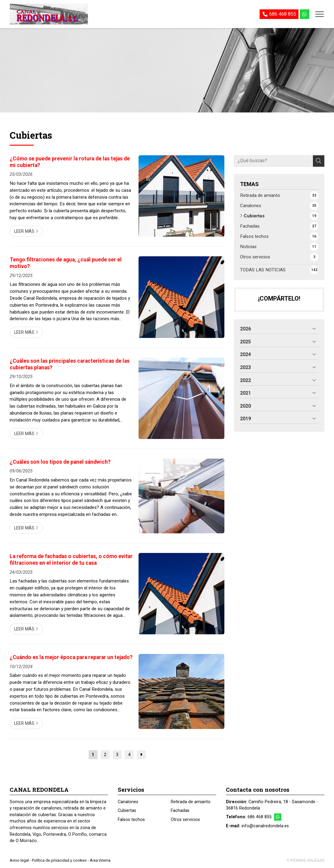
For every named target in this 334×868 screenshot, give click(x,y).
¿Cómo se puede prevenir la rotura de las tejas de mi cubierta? (70, 162)
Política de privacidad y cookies (59, 860)
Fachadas (180, 811)
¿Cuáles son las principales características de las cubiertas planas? (70, 364)
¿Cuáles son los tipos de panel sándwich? (60, 462)
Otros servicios (185, 820)
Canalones (128, 802)
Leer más (24, 231)
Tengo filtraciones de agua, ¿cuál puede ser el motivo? (66, 263)
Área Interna (100, 860)
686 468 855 (260, 817)
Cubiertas (127, 811)
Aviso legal (19, 860)
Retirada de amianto (191, 802)
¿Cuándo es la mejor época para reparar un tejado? (71, 657)
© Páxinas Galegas (306, 860)
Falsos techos (131, 820)
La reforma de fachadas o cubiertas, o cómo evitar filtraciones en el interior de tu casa (71, 560)
